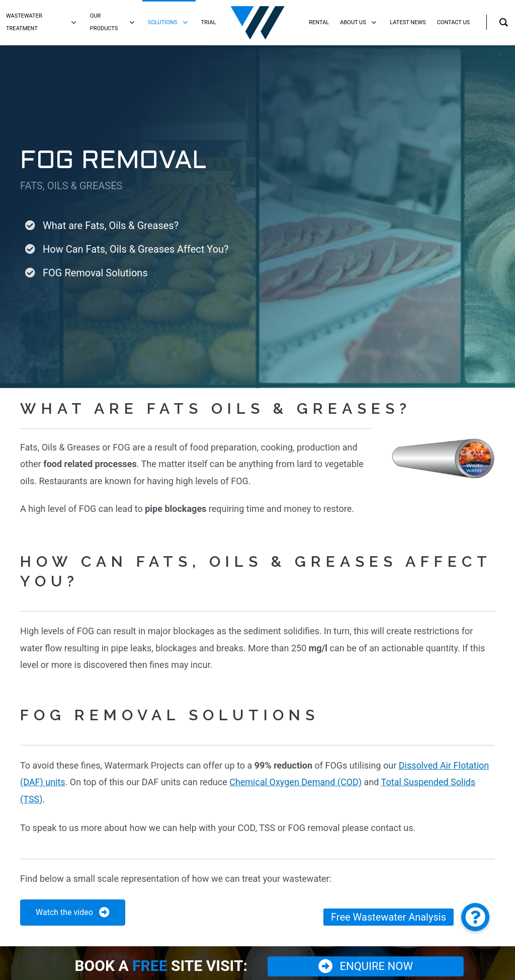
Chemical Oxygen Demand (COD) (295, 782)
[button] (475, 917)
